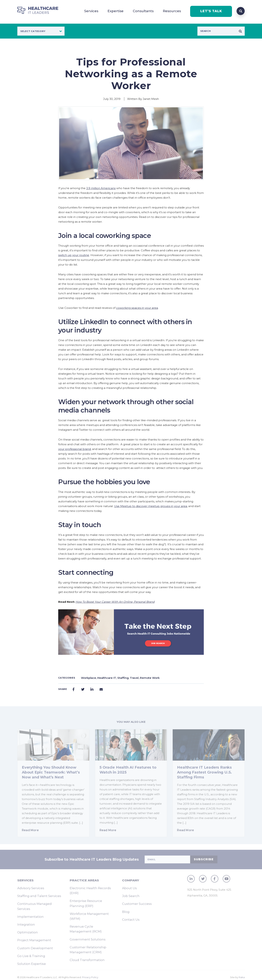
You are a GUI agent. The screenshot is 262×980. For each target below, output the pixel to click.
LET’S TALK (211, 11)
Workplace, (89, 678)
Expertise (116, 11)
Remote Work (150, 678)
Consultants (143, 11)
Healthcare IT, (107, 678)
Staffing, (124, 678)
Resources (172, 11)
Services (91, 11)
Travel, (135, 678)
